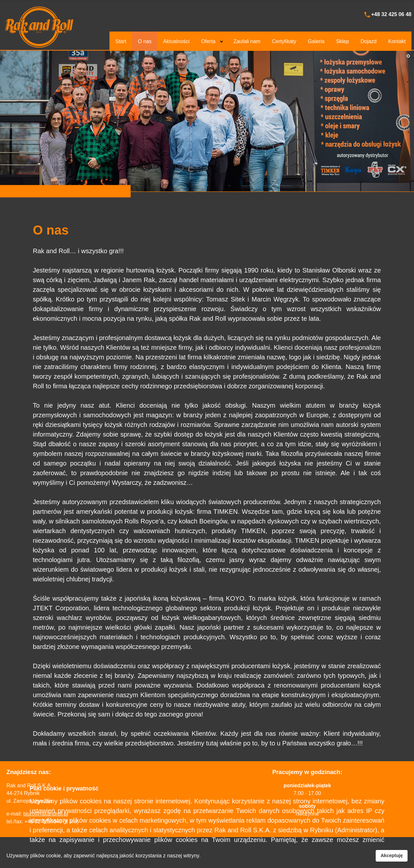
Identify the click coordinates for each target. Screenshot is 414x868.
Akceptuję (392, 855)
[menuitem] (121, 41)
